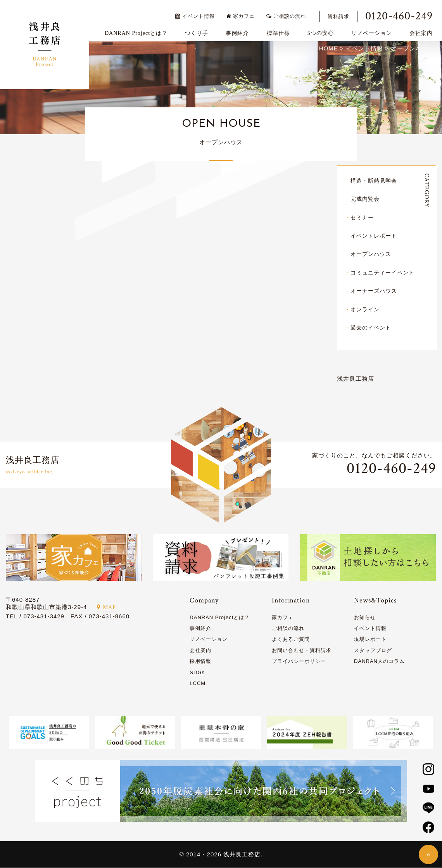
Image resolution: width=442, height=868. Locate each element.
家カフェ (244, 13)
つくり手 (200, 30)
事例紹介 (241, 30)
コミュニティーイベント (385, 273)
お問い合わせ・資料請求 (302, 651)
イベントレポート (375, 237)
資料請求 (342, 13)
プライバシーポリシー (299, 662)
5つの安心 (324, 30)
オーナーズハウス (375, 291)
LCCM (198, 684)
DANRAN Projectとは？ (140, 30)
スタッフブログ (373, 651)
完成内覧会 (366, 200)
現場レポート (370, 639)
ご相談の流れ (290, 13)
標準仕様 (281, 30)
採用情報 (200, 662)
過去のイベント (372, 328)
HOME (329, 50)
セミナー (363, 218)
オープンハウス (372, 255)
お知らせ (365, 618)
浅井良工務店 (356, 379)
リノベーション (375, 30)
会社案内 (425, 30)
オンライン (366, 310)
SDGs (197, 672)
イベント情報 (198, 13)
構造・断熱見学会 (375, 182)
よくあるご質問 (291, 639)
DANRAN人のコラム (379, 662)
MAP (106, 608)
